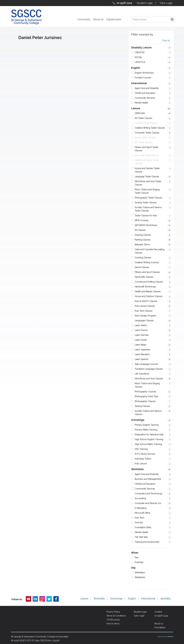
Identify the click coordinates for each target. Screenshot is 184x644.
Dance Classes (142, 267)
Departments (114, 19)
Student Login (145, 3)
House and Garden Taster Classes (147, 170)
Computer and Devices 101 (148, 503)
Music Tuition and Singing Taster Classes (147, 191)
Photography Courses (145, 392)
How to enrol (113, 624)
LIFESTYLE (140, 62)
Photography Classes (145, 401)
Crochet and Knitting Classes (149, 282)
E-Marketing (141, 508)
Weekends (140, 577)
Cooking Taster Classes (146, 123)
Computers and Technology (149, 494)
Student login (140, 612)
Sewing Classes (142, 406)
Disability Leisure (141, 48)
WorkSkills (137, 469)
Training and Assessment (147, 542)
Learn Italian (140, 345)
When (135, 553)
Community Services (145, 98)
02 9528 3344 (124, 3)
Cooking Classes (143, 258)
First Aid (139, 523)
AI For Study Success (145, 454)
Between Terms (142, 245)
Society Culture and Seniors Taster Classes (148, 209)
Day (137, 557)
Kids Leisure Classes (145, 306)
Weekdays (140, 572)
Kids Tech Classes (144, 311)
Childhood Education (145, 93)
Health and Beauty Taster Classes (147, 162)
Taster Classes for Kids (146, 216)
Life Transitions (142, 374)
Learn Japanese (142, 350)
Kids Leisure (141, 464)
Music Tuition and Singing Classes (147, 385)
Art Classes (140, 230)
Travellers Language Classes (149, 369)
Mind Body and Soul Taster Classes (148, 183)
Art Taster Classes (143, 118)
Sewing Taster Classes (146, 203)
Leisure (136, 108)
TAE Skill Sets (141, 537)
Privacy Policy (113, 612)
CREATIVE (140, 52)
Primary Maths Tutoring (146, 430)
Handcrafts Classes (144, 277)
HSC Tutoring (141, 449)
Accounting (140, 498)
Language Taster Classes (147, 177)
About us (159, 624)
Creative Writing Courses (147, 262)
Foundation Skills (143, 527)
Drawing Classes (143, 235)
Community (84, 19)
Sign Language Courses (146, 364)
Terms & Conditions (116, 616)
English (136, 68)
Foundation (160, 628)
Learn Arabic (141, 325)
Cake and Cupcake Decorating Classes (150, 251)
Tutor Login (166, 3)
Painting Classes (143, 240)
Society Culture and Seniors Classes (148, 413)
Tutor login (139, 616)
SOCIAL (138, 57)
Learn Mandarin (142, 354)
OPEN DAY (140, 113)
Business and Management (148, 479)
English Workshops (144, 73)
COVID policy (113, 620)
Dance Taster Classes (145, 137)
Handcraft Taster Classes (147, 155)
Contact (158, 612)
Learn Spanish (142, 359)
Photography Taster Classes (148, 198)
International (139, 83)
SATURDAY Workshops (146, 225)
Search (173, 20)
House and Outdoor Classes (149, 296)
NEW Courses (142, 220)
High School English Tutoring (149, 439)
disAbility (166, 599)
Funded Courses (143, 78)
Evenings (139, 562)
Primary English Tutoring (147, 425)
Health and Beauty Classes (148, 291)
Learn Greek (141, 340)
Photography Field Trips (147, 396)
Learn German (142, 335)
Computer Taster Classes (147, 133)
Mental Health (141, 103)
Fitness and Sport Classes (147, 272)
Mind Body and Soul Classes (149, 379)
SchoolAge (138, 420)
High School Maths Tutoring (148, 444)
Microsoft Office (142, 513)
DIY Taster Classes (144, 142)
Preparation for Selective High (149, 435)
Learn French (141, 330)
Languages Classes (144, 320)
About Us (98, 19)
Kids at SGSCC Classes (146, 301)
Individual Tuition (143, 459)
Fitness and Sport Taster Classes (146, 149)
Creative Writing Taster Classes (150, 128)
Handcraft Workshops (145, 287)
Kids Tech (139, 518)
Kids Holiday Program (145, 316)
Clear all (166, 41)
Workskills (99, 599)
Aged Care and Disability (147, 88)
